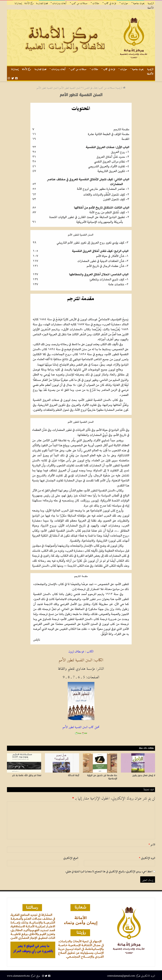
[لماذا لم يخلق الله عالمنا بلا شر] (24, 763)
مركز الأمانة (29, 3)
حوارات (125, 3)
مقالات (96, 3)
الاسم (152, 844)
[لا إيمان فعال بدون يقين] (138, 763)
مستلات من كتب (79, 3)
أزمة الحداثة (74, 775)
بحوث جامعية (139, 3)
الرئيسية (151, 3)
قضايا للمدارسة (42, 3)
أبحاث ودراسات (59, 3)
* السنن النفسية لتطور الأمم (71, 87)
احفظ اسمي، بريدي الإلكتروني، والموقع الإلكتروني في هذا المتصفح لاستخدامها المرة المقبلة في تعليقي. (109, 871)
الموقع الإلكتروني (71, 857)
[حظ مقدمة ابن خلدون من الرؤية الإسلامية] (100, 763)
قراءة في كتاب (110, 3)
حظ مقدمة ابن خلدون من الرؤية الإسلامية (102, 777)
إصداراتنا (18, 3)
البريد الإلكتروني (147, 857)
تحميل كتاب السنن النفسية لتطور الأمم (81, 726)
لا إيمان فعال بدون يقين (144, 775)
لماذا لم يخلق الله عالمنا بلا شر (27, 775)
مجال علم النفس (91, 87)
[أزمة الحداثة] (62, 763)
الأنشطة (151, 7)
